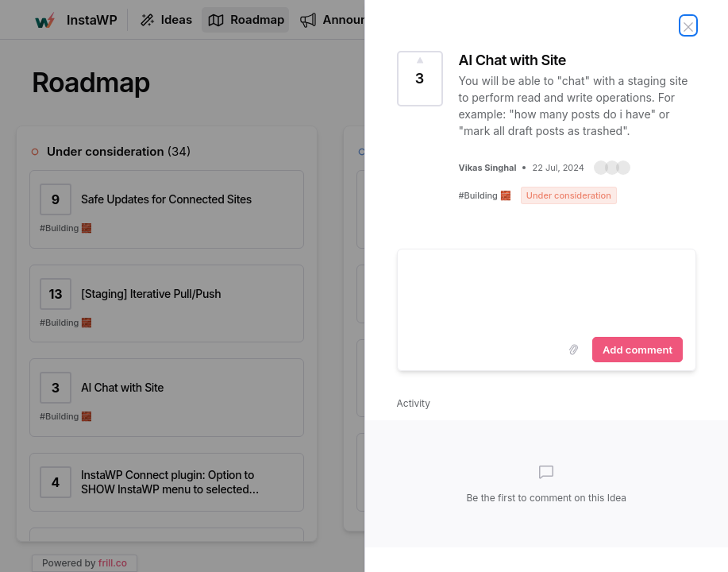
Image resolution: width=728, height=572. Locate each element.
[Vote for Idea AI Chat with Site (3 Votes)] (420, 79)
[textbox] (547, 290)
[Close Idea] (688, 25)
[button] (612, 168)
